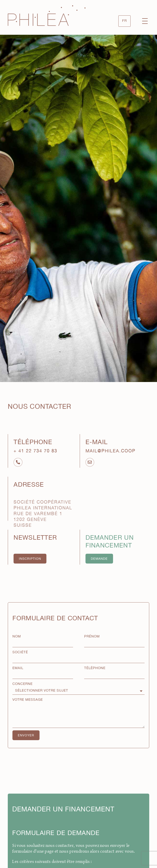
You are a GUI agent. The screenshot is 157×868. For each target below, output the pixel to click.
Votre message (28, 700)
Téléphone (95, 668)
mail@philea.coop (110, 451)
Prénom (92, 637)
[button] (145, 21)
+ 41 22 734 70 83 (35, 451)
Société (20, 652)
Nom (17, 637)
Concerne (23, 684)
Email (18, 668)
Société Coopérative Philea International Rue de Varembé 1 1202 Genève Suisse (43, 526)
